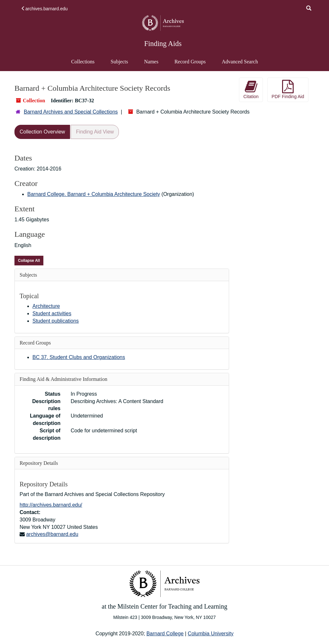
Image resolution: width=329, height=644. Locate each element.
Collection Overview (42, 132)
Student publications (56, 321)
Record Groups (190, 62)
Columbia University (210, 634)
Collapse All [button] (29, 261)
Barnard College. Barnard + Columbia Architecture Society (94, 194)
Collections (83, 62)
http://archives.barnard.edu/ (51, 505)
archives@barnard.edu (52, 534)
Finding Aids (163, 44)
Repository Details (39, 463)
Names (151, 62)
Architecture (46, 306)
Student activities (52, 313)
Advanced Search (240, 65)
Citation (251, 89)
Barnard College (165, 634)
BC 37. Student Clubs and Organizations (79, 357)
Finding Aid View (95, 132)
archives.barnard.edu (44, 9)
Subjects (119, 62)
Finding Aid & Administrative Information (63, 379)
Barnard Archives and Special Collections (71, 112)
